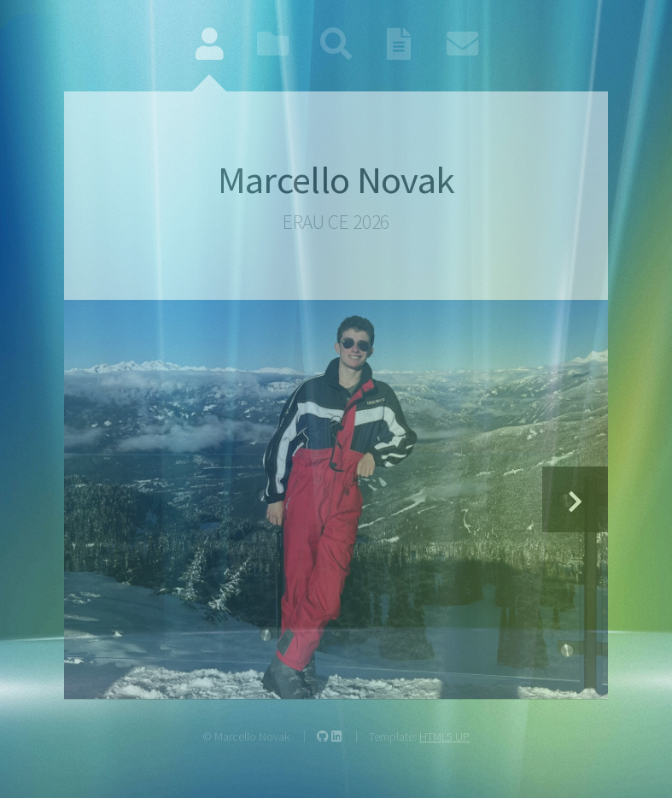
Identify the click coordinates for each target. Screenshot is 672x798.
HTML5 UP (444, 736)
